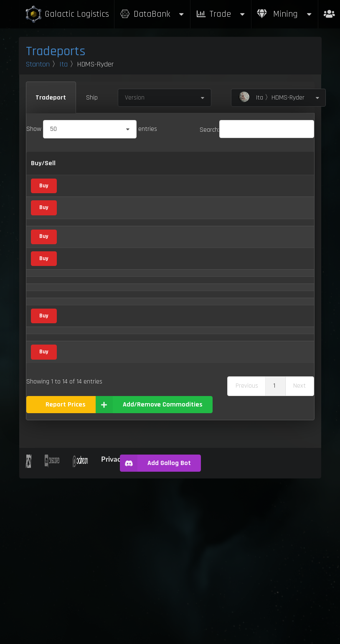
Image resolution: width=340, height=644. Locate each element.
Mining (285, 14)
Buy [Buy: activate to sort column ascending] (168, 174)
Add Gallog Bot (155, 629)
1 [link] (274, 551)
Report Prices (66, 570)
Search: (257, 130)
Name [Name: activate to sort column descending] (77, 174)
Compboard (84, 328)
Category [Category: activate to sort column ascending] (126, 174)
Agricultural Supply (128, 211)
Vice (127, 352)
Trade (221, 14)
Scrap (127, 328)
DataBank (152, 14)
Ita (63, 64)
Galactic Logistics (67, 14)
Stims (76, 497)
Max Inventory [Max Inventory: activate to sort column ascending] (266, 174)
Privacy (113, 625)
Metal (129, 238)
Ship (92, 98)
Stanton (38, 64)
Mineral (123, 261)
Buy (44, 212)
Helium (77, 427)
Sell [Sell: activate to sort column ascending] (190, 174)
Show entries (92, 129)
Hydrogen (81, 447)
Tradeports (56, 51)
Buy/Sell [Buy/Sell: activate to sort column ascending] (43, 174)
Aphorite (80, 262)
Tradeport (51, 98)
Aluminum (82, 238)
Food (128, 473)
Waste (77, 517)
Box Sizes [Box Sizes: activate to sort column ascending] (300, 174)
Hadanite (80, 404)
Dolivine (78, 379)
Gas (125, 286)
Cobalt (77, 307)
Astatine (80, 285)
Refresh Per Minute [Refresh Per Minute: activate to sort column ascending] (225, 174)
